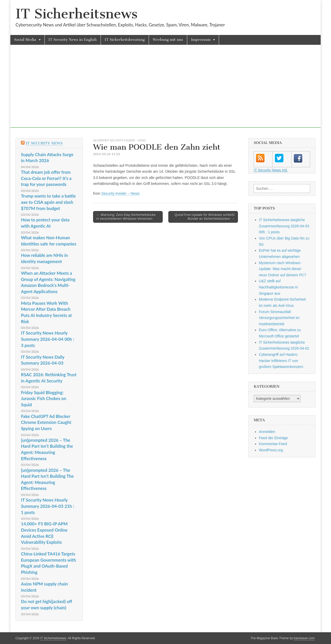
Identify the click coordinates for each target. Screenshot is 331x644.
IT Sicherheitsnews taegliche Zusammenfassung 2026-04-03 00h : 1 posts (284, 226)
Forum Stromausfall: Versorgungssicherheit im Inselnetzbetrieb (279, 318)
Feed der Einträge (273, 438)
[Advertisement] (165, 91)
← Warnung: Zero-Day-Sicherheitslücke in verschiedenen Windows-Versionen (126, 217)
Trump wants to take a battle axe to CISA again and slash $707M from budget (48, 202)
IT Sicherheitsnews (77, 14)
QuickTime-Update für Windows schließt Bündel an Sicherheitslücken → (205, 217)
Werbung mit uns (168, 40)
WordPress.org (271, 450)
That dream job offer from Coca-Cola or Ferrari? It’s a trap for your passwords (46, 178)
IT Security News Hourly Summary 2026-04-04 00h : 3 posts (48, 339)
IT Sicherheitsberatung (125, 40)
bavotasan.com (304, 638)
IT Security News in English (73, 40)
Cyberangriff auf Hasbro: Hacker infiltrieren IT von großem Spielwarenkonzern (281, 361)
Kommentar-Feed (273, 444)
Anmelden (267, 432)
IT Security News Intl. (271, 170)
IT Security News (44, 143)
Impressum (201, 40)
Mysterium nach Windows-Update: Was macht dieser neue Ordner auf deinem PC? (283, 269)
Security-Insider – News (121, 193)
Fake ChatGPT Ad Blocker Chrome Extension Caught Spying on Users (46, 422)
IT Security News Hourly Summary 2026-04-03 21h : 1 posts (48, 506)
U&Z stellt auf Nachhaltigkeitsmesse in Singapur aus (278, 287)
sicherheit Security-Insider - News (119, 140)
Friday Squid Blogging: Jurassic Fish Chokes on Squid (44, 399)
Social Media (25, 40)
